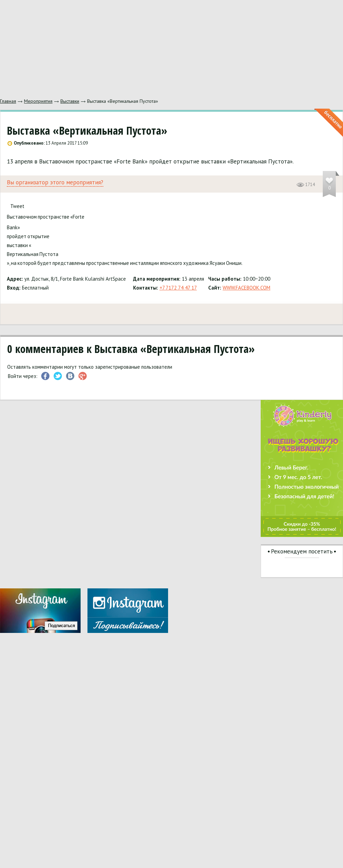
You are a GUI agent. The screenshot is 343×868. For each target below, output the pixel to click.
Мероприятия (38, 101)
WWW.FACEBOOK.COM (246, 288)
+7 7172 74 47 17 (178, 288)
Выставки (70, 101)
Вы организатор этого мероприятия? (55, 182)
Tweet (17, 206)
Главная (8, 101)
